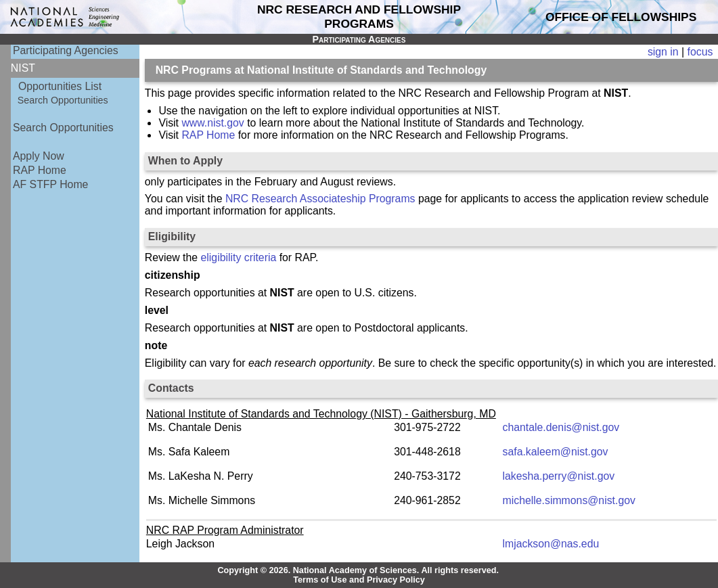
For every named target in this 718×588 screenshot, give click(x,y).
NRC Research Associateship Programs (320, 199)
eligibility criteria (239, 257)
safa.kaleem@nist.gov (556, 452)
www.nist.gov (212, 123)
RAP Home (40, 170)
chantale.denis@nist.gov (561, 427)
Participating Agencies (66, 50)
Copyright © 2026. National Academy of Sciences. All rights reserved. (358, 570)
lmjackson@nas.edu (551, 544)
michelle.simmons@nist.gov (569, 500)
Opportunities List (60, 86)
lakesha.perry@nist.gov (559, 476)
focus (700, 52)
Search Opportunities (63, 100)
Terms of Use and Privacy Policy (359, 580)
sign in (663, 52)
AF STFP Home (50, 184)
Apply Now (39, 156)
